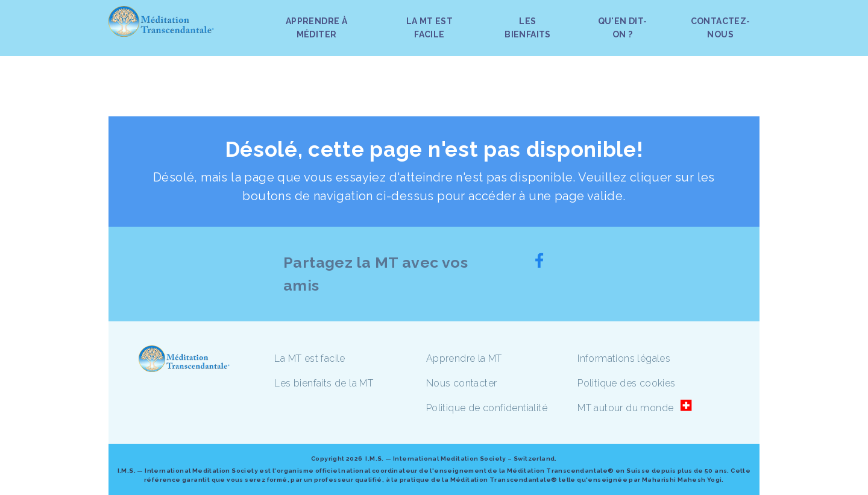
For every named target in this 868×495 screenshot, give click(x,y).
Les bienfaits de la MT (324, 383)
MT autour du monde (625, 408)
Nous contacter (462, 383)
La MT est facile (310, 358)
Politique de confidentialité (487, 408)
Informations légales (624, 358)
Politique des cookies (626, 383)
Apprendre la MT (464, 358)
